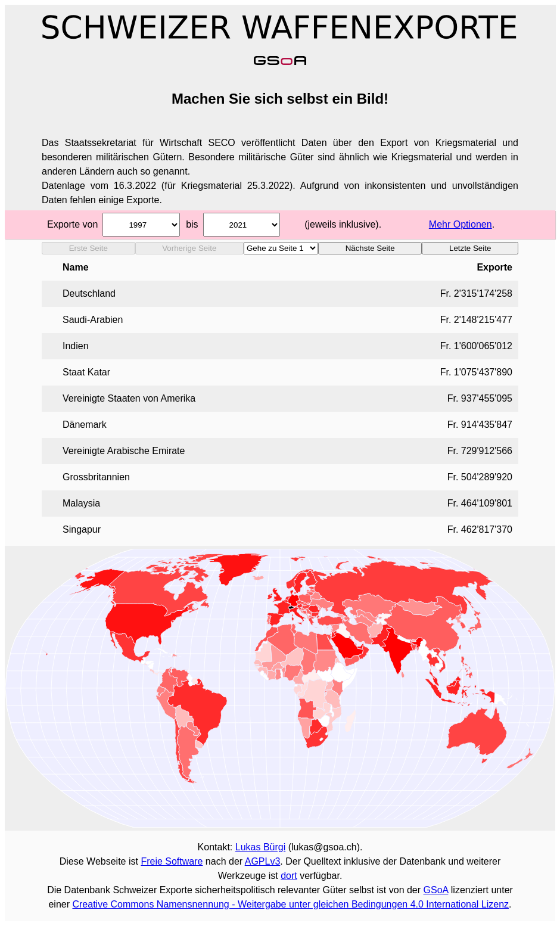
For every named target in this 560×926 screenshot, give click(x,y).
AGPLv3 (263, 861)
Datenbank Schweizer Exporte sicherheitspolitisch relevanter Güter (206, 890)
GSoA (436, 890)
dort (289, 876)
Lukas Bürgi (261, 847)
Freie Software (172, 861)
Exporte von (72, 224)
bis (192, 224)
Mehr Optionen (461, 224)
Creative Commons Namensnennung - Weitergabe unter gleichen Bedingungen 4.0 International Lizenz (290, 904)
